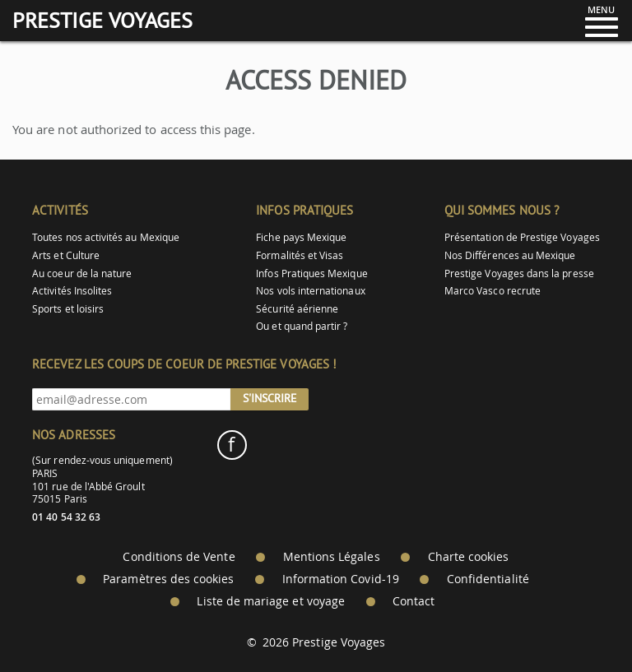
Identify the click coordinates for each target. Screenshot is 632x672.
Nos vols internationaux (310, 291)
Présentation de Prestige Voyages (522, 237)
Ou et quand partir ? (302, 326)
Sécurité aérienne (297, 309)
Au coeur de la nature (82, 273)
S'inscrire (270, 398)
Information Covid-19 (341, 579)
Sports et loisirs (68, 309)
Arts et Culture (66, 255)
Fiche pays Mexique (301, 237)
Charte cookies (469, 557)
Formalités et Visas (300, 255)
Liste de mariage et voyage (271, 601)
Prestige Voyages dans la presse (519, 273)
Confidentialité (488, 579)
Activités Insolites (72, 291)
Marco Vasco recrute (493, 291)
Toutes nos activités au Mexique (106, 237)
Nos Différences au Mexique (510, 255)
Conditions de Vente (179, 557)
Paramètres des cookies (168, 579)
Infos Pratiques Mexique (311, 273)
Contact (414, 601)
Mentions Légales (332, 557)
